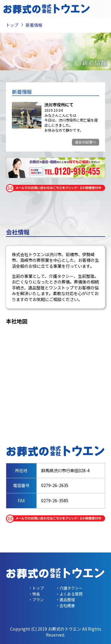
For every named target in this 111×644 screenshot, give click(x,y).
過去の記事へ (86, 142)
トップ (12, 25)
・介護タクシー (69, 588)
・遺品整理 (65, 600)
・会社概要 (65, 606)
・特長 (34, 594)
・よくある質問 (69, 594)
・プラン (36, 600)
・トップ (36, 588)
